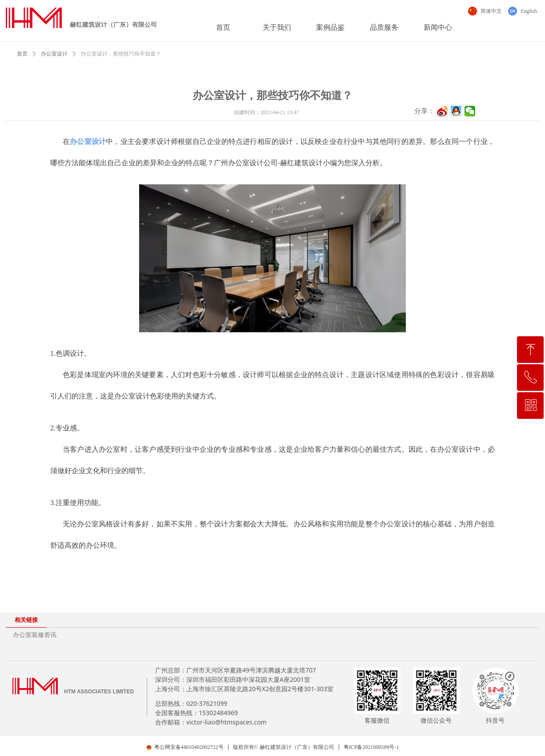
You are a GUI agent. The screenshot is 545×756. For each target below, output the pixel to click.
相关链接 (26, 620)
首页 (22, 54)
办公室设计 (54, 54)
